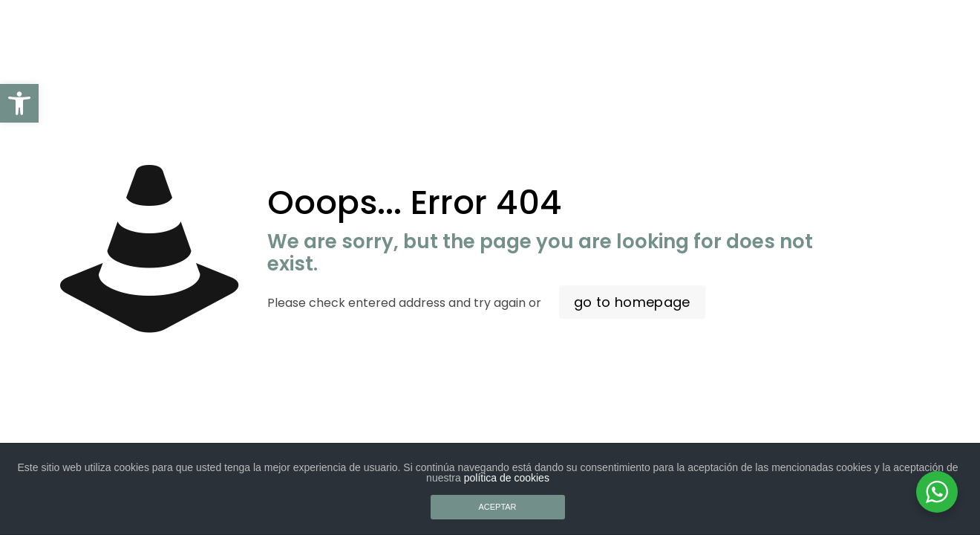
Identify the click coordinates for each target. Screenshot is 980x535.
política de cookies (507, 478)
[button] (19, 103)
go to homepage (632, 302)
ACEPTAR (497, 507)
